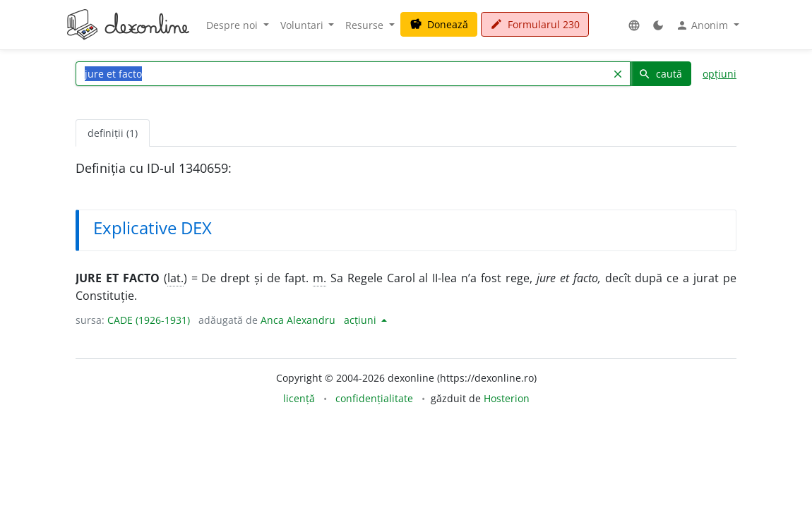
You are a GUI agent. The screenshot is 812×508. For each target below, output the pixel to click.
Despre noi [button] (233, 25)
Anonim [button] (703, 25)
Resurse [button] (366, 25)
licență (299, 398)
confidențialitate (374, 398)
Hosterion (507, 398)
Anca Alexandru (298, 320)
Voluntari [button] (303, 25)
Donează (439, 24)
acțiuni (362, 320)
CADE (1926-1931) (149, 320)
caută (660, 74)
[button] (634, 25)
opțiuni (720, 74)
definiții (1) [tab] (113, 133)
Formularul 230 (535, 24)
